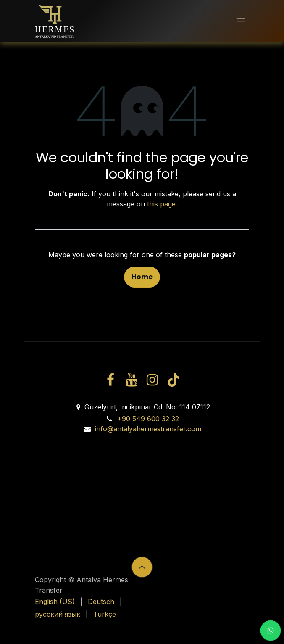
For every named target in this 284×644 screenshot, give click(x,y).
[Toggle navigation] (241, 21)
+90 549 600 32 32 (148, 419)
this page (161, 204)
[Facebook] (110, 380)
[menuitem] (55, 602)
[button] (142, 567)
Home (142, 277)
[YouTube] (131, 380)
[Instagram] (153, 380)
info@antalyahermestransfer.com (148, 429)
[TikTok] (173, 380)
